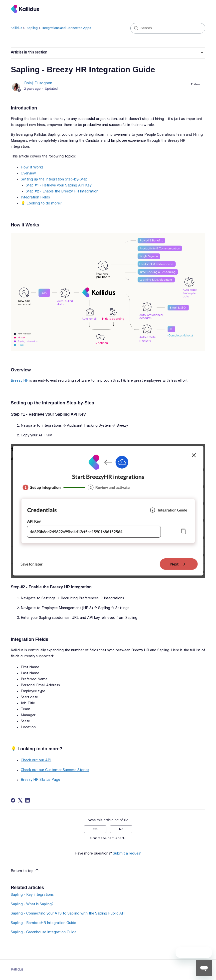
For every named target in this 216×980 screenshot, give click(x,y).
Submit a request (127, 854)
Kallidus (16, 28)
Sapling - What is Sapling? (32, 904)
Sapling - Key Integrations (32, 895)
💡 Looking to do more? (41, 204)
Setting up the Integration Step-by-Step (54, 180)
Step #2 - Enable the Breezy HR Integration (62, 192)
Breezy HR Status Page (40, 780)
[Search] (168, 28)
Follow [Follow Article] (196, 84)
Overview (28, 174)
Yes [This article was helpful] (95, 829)
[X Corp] (20, 800)
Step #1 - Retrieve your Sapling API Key (59, 186)
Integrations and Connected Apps (67, 28)
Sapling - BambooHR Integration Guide (43, 923)
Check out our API (36, 760)
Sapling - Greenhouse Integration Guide (44, 932)
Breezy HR (20, 381)
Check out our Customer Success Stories (55, 770)
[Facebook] (13, 800)
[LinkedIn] (27, 800)
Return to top (25, 870)
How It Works (32, 168)
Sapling (32, 28)
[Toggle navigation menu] (196, 9)
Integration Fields (35, 198)
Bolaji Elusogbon (38, 83)
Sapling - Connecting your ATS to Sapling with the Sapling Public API (68, 914)
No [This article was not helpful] (121, 829)
